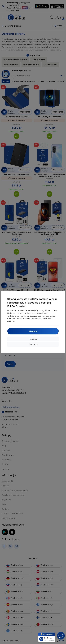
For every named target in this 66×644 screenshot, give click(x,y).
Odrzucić (33, 344)
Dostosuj (33, 339)
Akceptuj (33, 331)
